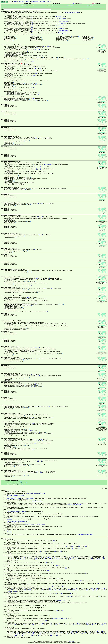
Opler (68, 39)
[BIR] (22, 93)
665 (33, 625)
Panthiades (31, 5)
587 (36, 137)
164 (31, 417)
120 (72, 549)
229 (57, 611)
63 (31, 285)
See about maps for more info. (85, 534)
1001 (103, 625)
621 (39, 92)
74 (77, 590)
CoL (86, 59)
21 (33, 632)
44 (40, 472)
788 (34, 76)
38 (41, 439)
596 (39, 441)
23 (28, 632)
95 (37, 439)
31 (90, 558)
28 (54, 558)
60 (21, 559)
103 (18, 634)
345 (87, 623)
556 (46, 563)
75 (39, 423)
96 (39, 635)
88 (96, 590)
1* (72, 558)
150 (36, 73)
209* (73, 590)
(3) (32, 92)
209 (87, 590)
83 (101, 632)
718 (84, 59)
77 (77, 589)
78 (103, 559)
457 (96, 623)
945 (93, 625)
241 (78, 623)
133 (55, 551)
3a (105, 589)
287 (45, 289)
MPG (41, 58)
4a (14, 591)
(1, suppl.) (36, 56)
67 (78, 559)
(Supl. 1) (23, 350)
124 (33, 61)
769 (56, 625)
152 (99, 596)
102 (31, 179)
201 (104, 558)
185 (69, 590)
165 (48, 46)
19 (41, 558)
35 (40, 167)
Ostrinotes (23, 5)
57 (36, 433)
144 (35, 299)
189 (79, 546)
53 (40, 101)
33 (56, 594)
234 (32, 20)
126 (35, 50)
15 (14, 632)
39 (44, 46)
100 (32, 305)
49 (40, 376)
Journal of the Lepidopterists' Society (16, 511)
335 (48, 571)
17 (104, 590)
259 (31, 374)
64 (42, 71)
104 (37, 472)
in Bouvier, (26, 139)
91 (22, 635)
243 (36, 559)
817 (65, 625)
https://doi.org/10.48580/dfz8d (75, 505)
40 (40, 406)
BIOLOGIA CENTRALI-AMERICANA (16, 496)
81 (71, 594)
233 (32, 18)
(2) (18, 144)
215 (16, 635)
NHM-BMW (12, 36)
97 (52, 289)
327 (70, 559)
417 (35, 250)
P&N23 (64, 36)
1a (9, 591)
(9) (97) (31, 171)
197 (81, 581)
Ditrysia (27, 2)
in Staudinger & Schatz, (31, 289)
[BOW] (13, 54)
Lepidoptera (21, 2)
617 (24, 625)
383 (46, 621)
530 (27, 65)
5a (16, 591)
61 (24, 634)
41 (50, 278)
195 (100, 634)
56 (46, 71)
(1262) (26, 250)
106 (37, 47)
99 (57, 635)
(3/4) (32, 95)
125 (36, 376)
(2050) (27, 73)
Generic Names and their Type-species (35, 524)
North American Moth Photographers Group (18, 522)
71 (57, 634)
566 (57, 565)
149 (35, 443)
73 (51, 623)
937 (79, 625)
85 (61, 551)
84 (41, 473)
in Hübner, (31, 46)
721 (51, 625)
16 (19, 632)
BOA (56, 58)
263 (36, 303)
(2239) (25, 52)
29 (77, 558)
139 (66, 568)
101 (36, 359)
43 (45, 47)
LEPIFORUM (29, 83)
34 (40, 137)
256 (38, 95)
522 (28, 297)
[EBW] (34, 179)
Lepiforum (9, 519)
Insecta (15, 2)
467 (92, 559)
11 (98, 631)
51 (39, 50)
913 (88, 625)
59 (76, 559)
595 (37, 169)
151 (50, 590)
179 (34, 450)
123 (34, 634)
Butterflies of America (37, 501)
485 (33, 423)
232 (36, 139)
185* (55, 590)
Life (11, 2)
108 (37, 278)
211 (37, 473)
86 (106, 634)
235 (33, 635)
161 (59, 623)
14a (97, 589)
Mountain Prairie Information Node (36, 493)
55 (39, 433)
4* (47, 558)
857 (74, 625)
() (70, 5)
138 (81, 596)
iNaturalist (68, 36)
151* (30, 590)
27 (34, 164)
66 (58, 559)
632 (47, 311)
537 (15, 625)
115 (72, 546)
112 (36, 406)
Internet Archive (30, 498)
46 (35, 66)
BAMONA (61, 58)
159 (67, 634)
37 (62, 589)
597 (37, 167)
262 (86, 546)
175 (83, 634)
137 (25, 590)
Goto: (26, 9)
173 (79, 549)
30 (76, 632)
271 (51, 635)
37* (50, 589)
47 (102, 589)
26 (73, 558)
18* (49, 558)
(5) (28, 98)
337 (35, 52)
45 (36, 101)
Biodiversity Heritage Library (14, 498)
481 (105, 623)
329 (98, 583)
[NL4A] (14, 15)
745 (42, 625)
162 (31, 386)
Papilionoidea (34, 2)
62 (66, 549)
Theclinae (49, 2)
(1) (51, 13)
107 (36, 68)
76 (73, 634)
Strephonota (51, 5)
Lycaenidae (42, 2)
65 (56, 559)
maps (103, 53)
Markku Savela (71, 642)
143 (97, 559)
